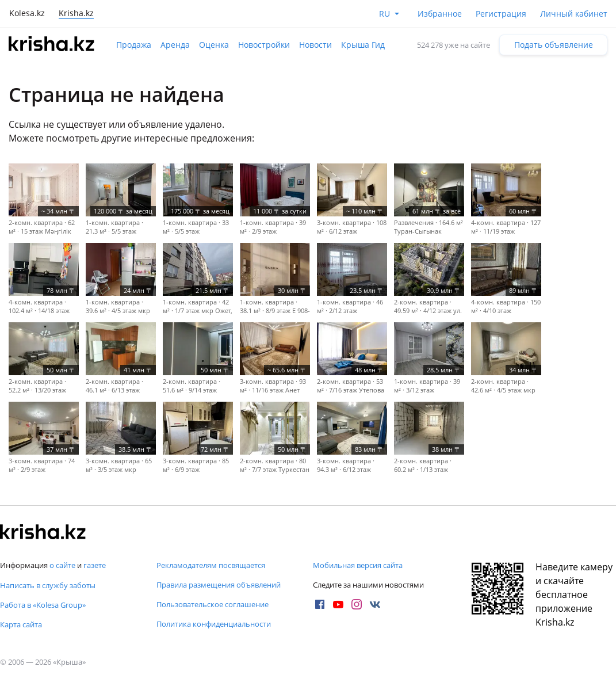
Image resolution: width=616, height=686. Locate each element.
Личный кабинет (574, 14)
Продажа (134, 45)
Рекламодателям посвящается (211, 565)
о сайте (62, 565)
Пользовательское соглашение (213, 604)
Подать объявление (554, 45)
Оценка (214, 45)
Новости (315, 45)
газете (95, 565)
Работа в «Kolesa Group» (43, 605)
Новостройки (264, 45)
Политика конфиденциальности (214, 624)
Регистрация (501, 14)
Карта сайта (21, 624)
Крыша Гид (363, 45)
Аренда (175, 45)
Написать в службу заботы (48, 585)
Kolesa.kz (27, 13)
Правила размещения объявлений (219, 585)
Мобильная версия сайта (358, 565)
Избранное (440, 14)
